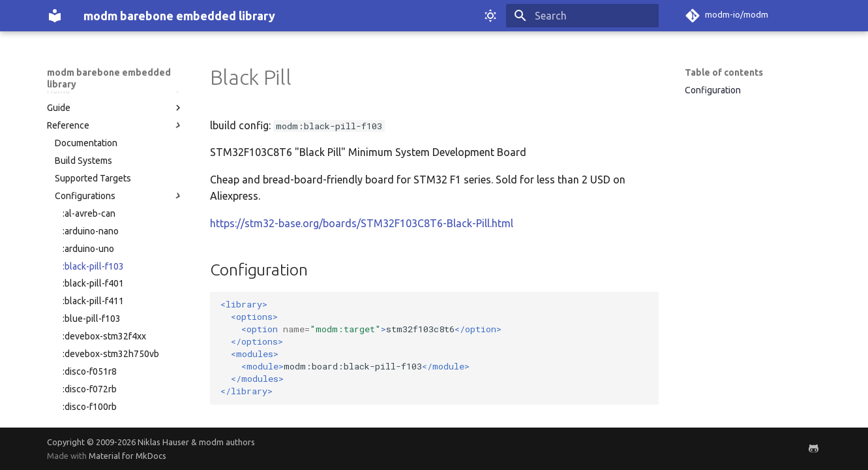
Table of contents (724, 72)
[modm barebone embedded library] (55, 16)
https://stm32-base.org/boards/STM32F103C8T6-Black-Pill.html (362, 223)
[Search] (582, 16)
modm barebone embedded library (109, 78)
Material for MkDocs (127, 456)
